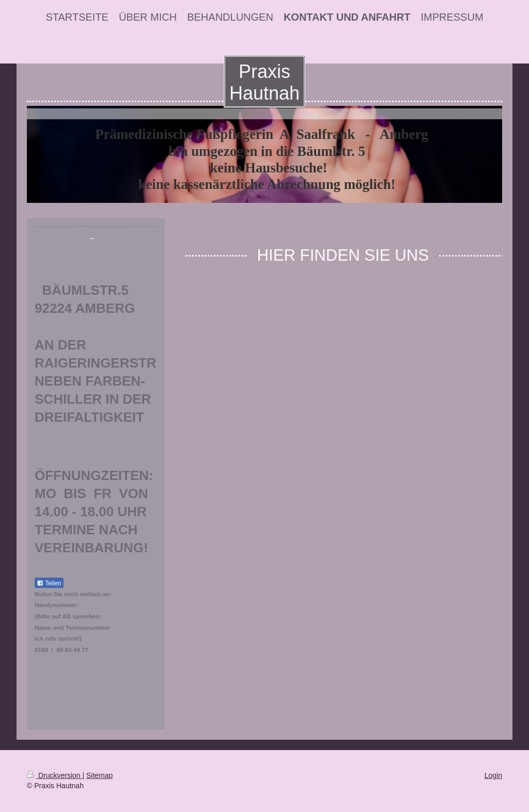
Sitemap (99, 775)
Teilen (49, 583)
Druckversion (55, 775)
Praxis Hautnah (264, 82)
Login (493, 775)
